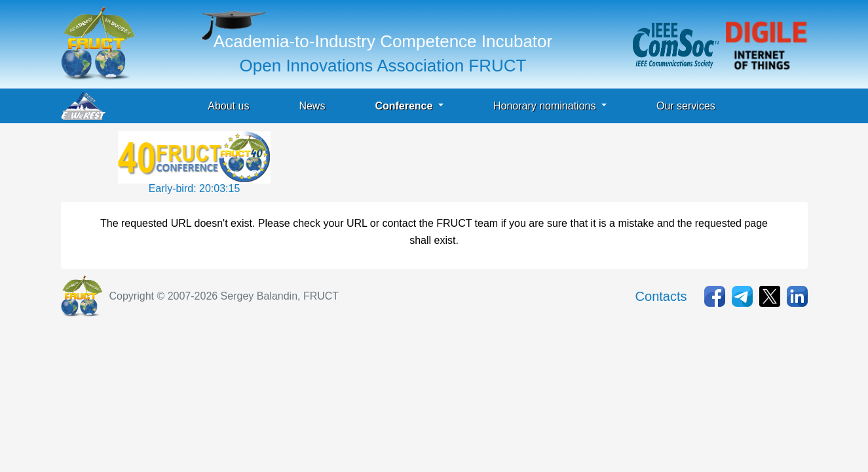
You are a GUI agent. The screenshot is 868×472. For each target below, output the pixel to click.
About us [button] (228, 106)
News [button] (312, 106)
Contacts (661, 296)
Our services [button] (686, 106)
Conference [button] (405, 106)
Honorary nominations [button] (546, 106)
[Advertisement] (512, 161)
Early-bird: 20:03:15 (195, 188)
